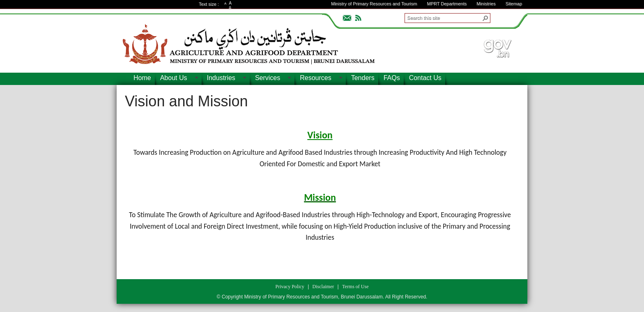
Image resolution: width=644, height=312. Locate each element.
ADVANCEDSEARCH (504, 17)
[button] (485, 18)
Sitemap (514, 4)
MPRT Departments (447, 4)
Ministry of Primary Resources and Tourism (374, 4)
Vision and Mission (186, 101)
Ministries (486, 4)
